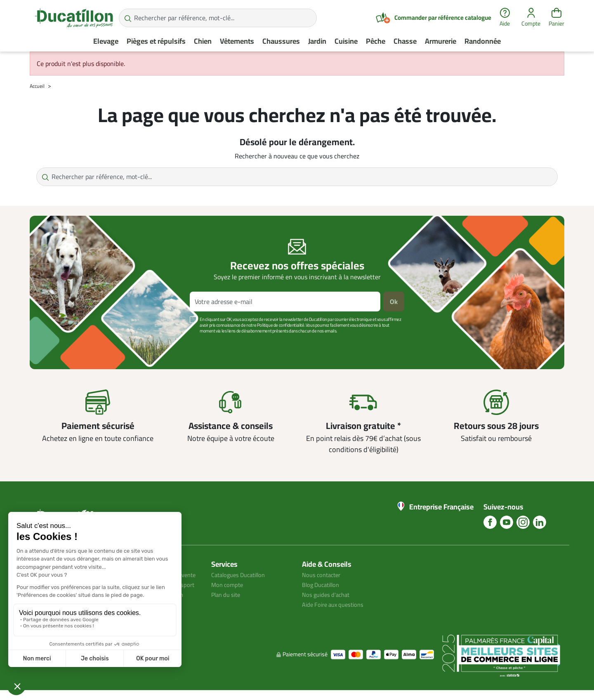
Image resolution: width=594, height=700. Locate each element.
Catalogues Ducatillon (242, 575)
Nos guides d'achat (328, 594)
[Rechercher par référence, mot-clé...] (218, 18)
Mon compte (229, 585)
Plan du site (228, 594)
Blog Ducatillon (323, 585)
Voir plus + (58, 343)
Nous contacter (323, 575)
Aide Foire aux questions (336, 604)
